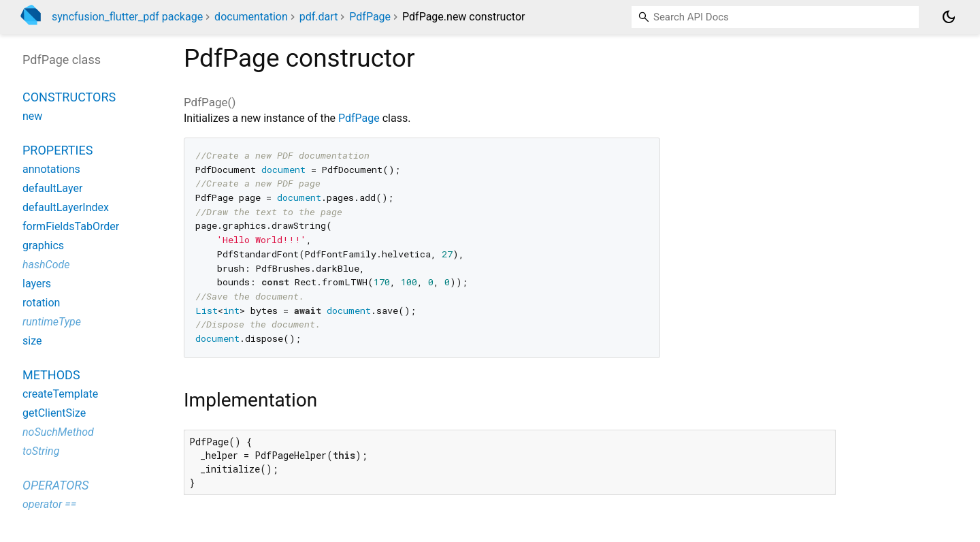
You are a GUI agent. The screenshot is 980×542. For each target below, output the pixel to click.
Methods (51, 375)
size (32, 341)
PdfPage (370, 17)
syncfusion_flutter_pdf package (127, 17)
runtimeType (52, 322)
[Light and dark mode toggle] (949, 17)
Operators (55, 485)
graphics (43, 245)
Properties (58, 150)
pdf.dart (319, 17)
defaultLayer (52, 188)
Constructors (69, 97)
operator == (49, 504)
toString (41, 451)
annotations (51, 169)
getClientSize (54, 413)
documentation (251, 17)
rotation (41, 303)
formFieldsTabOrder (71, 226)
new (32, 116)
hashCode (46, 265)
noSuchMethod (58, 432)
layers (37, 284)
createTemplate (60, 394)
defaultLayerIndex (66, 207)
